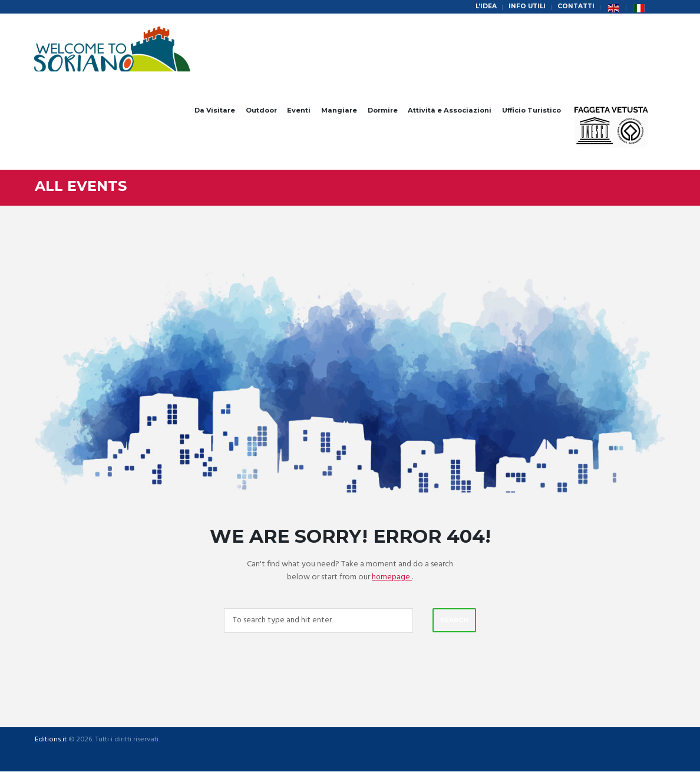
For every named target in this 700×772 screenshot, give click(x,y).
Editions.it (50, 741)
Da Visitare (215, 110)
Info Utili (524, 7)
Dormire (383, 110)
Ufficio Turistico (531, 110)
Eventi (299, 110)
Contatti (575, 7)
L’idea (482, 7)
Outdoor (261, 110)
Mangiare (339, 110)
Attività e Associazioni (450, 110)
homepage (392, 577)
